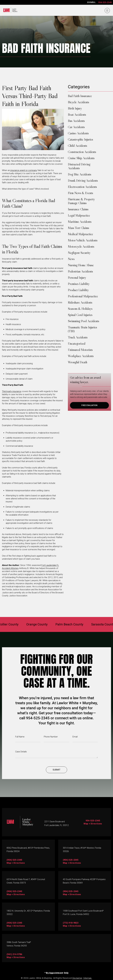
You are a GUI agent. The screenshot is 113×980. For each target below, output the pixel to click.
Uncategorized (77, 344)
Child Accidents (77, 146)
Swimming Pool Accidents (83, 321)
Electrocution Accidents (82, 187)
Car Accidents (76, 127)
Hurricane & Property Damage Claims (81, 201)
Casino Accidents (78, 133)
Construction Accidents (82, 152)
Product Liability (78, 290)
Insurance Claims (78, 209)
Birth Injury (75, 108)
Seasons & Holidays (80, 309)
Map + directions (72, 894)
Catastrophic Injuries (80, 139)
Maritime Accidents (80, 222)
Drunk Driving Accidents (83, 181)
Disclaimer (77, 978)
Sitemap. (87, 978)
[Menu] (107, 11)
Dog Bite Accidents (80, 174)
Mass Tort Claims (78, 228)
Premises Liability (79, 284)
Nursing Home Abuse (81, 265)
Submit (56, 770)
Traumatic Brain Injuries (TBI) (82, 329)
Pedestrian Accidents (80, 271)
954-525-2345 (105, 2)
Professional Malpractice (83, 296)
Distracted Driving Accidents (79, 166)
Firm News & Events (80, 193)
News (71, 259)
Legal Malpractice (79, 215)
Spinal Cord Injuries (80, 315)
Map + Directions (93, 824)
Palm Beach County (69, 624)
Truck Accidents (78, 337)
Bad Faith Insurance (80, 96)
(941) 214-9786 (14, 954)
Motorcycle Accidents (81, 246)
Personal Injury (77, 278)
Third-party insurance (12, 391)
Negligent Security (79, 253)
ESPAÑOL (91, 2)
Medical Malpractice (80, 234)
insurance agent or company (23, 170)
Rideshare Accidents (80, 302)
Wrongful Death (78, 362)
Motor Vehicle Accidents (83, 240)
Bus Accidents (76, 121)
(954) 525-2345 (14, 860)
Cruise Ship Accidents (81, 158)
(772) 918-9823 (71, 923)
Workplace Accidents (81, 356)
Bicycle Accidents (78, 102)
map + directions (16, 863)
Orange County (37, 624)
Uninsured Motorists (80, 350)
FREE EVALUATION (89, 405)
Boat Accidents (77, 115)
